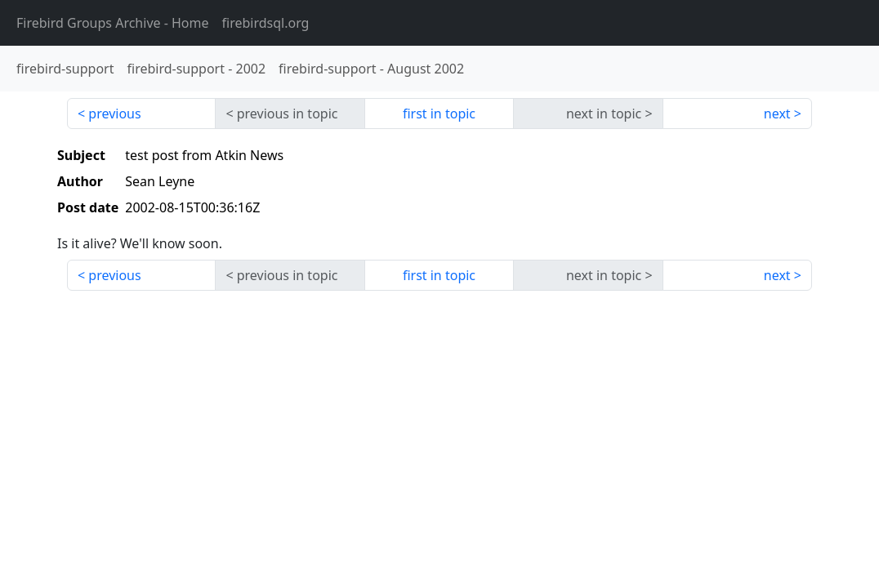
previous (114, 114)
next (777, 114)
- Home (113, 23)
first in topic (439, 114)
